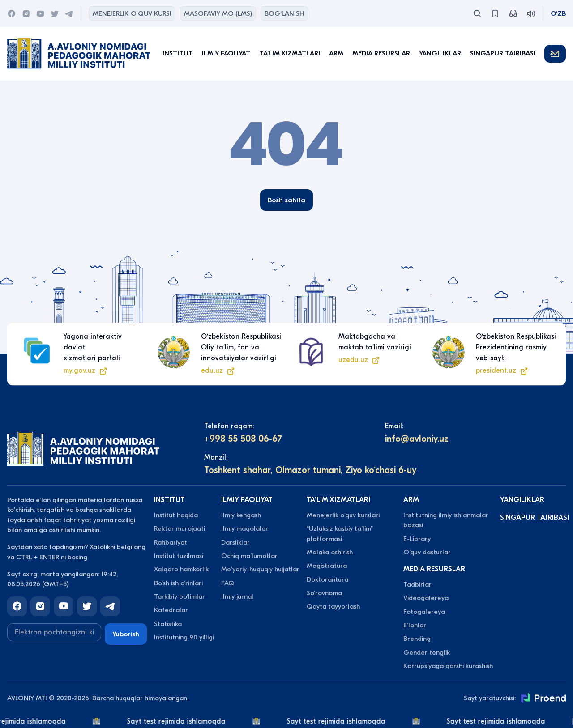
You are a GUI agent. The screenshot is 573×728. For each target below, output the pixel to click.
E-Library (417, 539)
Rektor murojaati (180, 528)
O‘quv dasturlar (427, 552)
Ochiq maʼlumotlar (249, 556)
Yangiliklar (440, 53)
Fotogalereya (424, 612)
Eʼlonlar (415, 625)
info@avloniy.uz (417, 439)
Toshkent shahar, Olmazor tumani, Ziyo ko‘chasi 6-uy (310, 470)
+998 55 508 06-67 (243, 439)
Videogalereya (426, 598)
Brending (417, 639)
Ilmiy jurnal (237, 596)
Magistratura (327, 566)
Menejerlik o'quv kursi (132, 13)
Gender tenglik (427, 652)
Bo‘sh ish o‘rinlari (178, 583)
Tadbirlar (417, 584)
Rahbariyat (171, 542)
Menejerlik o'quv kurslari (343, 515)
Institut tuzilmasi (179, 556)
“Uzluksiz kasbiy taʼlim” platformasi (340, 533)
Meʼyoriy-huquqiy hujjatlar (260, 569)
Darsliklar (235, 542)
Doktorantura (327, 579)
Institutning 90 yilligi (184, 637)
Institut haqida (176, 515)
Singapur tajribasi (503, 53)
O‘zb (558, 13)
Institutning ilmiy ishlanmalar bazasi (446, 520)
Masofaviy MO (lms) (218, 13)
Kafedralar (171, 610)
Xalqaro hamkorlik (181, 569)
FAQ (228, 583)
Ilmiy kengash (241, 515)
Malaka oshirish (330, 552)
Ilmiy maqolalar (245, 528)
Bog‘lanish (284, 13)
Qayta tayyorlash (333, 606)
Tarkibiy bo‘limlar (180, 596)
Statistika (168, 624)
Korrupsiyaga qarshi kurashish (448, 666)
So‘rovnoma (324, 593)
